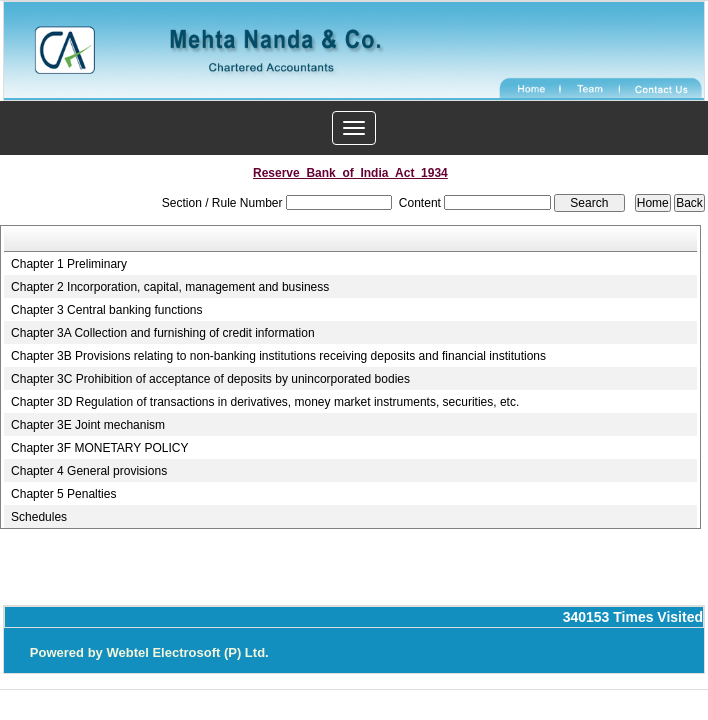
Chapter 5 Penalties (63, 494)
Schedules (39, 517)
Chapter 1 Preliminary (69, 264)
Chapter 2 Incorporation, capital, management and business (170, 287)
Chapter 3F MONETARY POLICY (99, 448)
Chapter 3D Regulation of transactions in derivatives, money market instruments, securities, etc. (265, 402)
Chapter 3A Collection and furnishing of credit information (163, 333)
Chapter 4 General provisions (89, 471)
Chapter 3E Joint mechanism (88, 425)
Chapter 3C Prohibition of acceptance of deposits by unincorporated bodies (210, 379)
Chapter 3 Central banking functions (106, 310)
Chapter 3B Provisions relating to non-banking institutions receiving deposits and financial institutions (278, 356)
